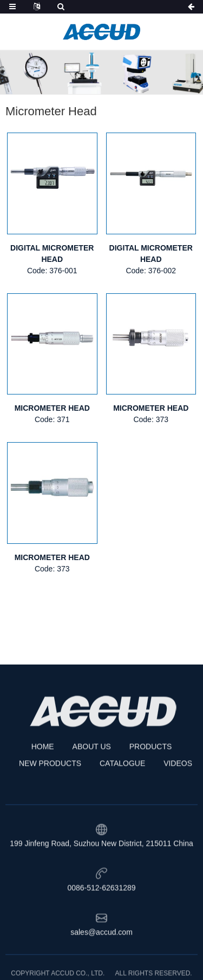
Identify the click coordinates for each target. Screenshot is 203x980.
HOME (43, 778)
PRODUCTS (151, 778)
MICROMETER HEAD (52, 408)
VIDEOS (178, 794)
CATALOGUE (122, 794)
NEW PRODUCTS (50, 794)
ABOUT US (92, 778)
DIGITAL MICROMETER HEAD (52, 254)
